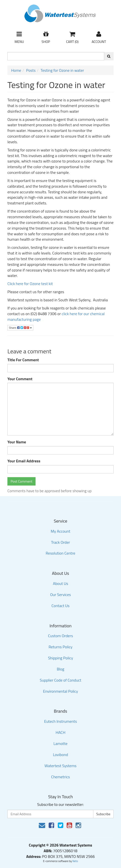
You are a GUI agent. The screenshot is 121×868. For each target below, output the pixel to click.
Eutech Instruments (61, 721)
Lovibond (60, 755)
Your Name (17, 442)
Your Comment (20, 379)
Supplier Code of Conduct (60, 680)
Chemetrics (60, 777)
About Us (60, 583)
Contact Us (61, 606)
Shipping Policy (60, 658)
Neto (75, 861)
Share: (20, 328)
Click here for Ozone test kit (30, 284)
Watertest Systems (60, 766)
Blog (60, 669)
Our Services (60, 595)
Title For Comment (23, 360)
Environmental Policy (60, 691)
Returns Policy (61, 647)
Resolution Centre (60, 553)
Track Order (61, 542)
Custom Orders (61, 636)
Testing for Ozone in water (62, 70)
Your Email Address (24, 461)
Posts (31, 70)
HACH (60, 732)
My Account (61, 531)
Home (16, 70)
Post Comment (21, 481)
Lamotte (61, 743)
